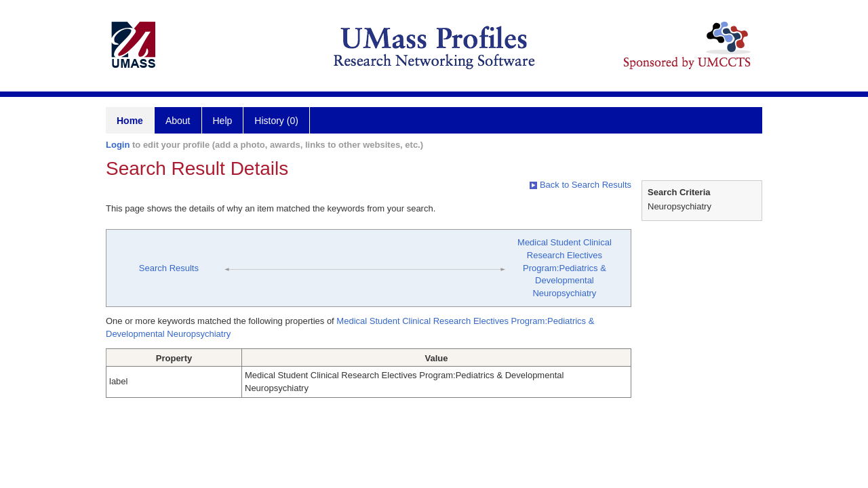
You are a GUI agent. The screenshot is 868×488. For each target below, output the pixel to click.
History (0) (276, 121)
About (178, 121)
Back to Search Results (580, 185)
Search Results (169, 268)
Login (118, 145)
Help (223, 121)
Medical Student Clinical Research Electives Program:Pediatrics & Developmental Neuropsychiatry (565, 267)
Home (130, 121)
